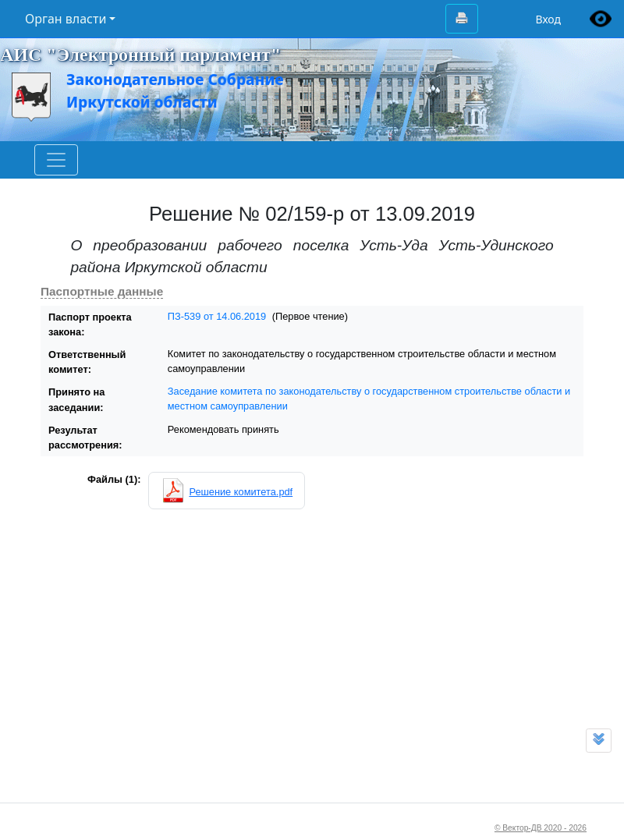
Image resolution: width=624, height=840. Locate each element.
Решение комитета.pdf (241, 492)
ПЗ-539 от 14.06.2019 (217, 316)
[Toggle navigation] (56, 160)
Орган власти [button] (66, 19)
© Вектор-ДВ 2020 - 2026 (541, 828)
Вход (548, 19)
